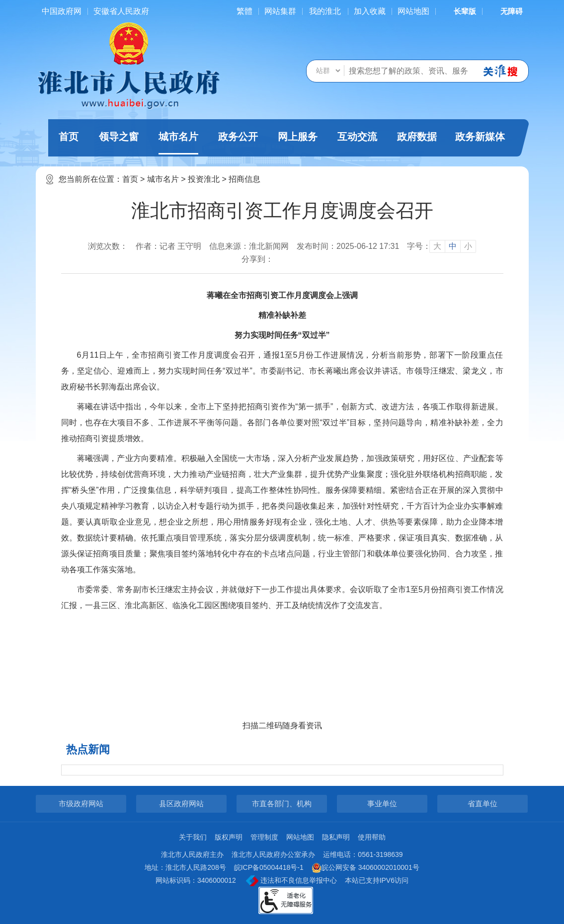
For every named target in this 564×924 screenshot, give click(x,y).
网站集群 (280, 11)
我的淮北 (325, 11)
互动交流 (357, 137)
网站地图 (413, 11)
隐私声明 (336, 837)
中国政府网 (62, 11)
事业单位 (382, 804)
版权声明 (229, 837)
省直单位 (483, 804)
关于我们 (193, 837)
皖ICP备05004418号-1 (269, 867)
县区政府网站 (181, 804)
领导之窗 (119, 137)
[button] (459, 11)
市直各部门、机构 (282, 804)
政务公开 (238, 137)
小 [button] (468, 246)
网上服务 (298, 137)
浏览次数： (108, 246)
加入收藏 (370, 11)
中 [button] (453, 246)
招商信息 (244, 179)
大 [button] (437, 246)
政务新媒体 (480, 137)
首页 (69, 137)
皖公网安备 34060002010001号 (365, 868)
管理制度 (264, 837)
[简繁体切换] (244, 11)
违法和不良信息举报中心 (291, 881)
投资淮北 (204, 179)
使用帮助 (372, 837)
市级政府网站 (81, 804)
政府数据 (417, 137)
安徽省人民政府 (121, 11)
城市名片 (178, 143)
